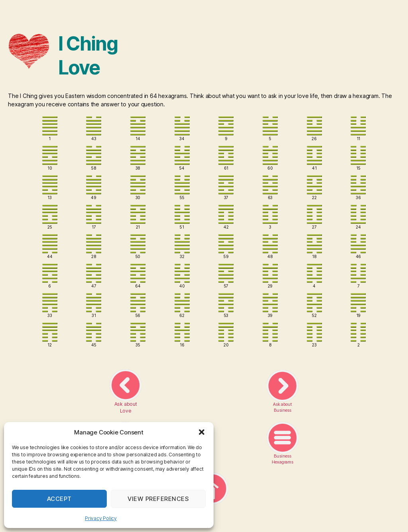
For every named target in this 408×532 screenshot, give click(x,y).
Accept (59, 499)
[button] (202, 432)
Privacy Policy (101, 518)
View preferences (158, 499)
